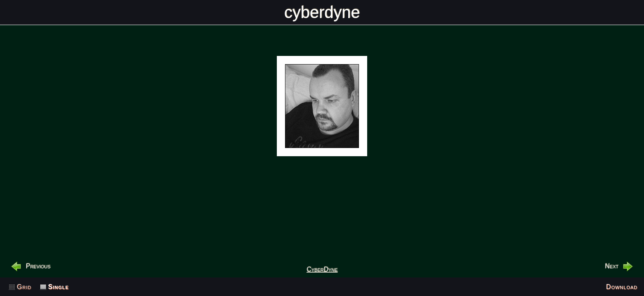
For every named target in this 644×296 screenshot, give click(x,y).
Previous (38, 266)
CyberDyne (322, 269)
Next (612, 266)
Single (58, 287)
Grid (24, 287)
